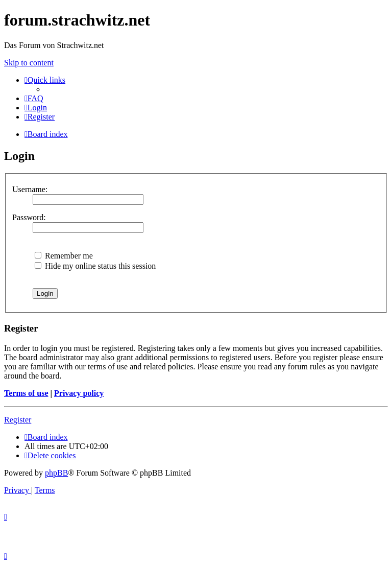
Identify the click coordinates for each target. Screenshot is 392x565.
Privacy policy (79, 393)
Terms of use (26, 393)
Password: (29, 217)
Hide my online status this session (95, 266)
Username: (30, 189)
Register (18, 420)
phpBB (56, 473)
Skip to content (29, 63)
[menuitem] (34, 98)
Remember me (64, 256)
